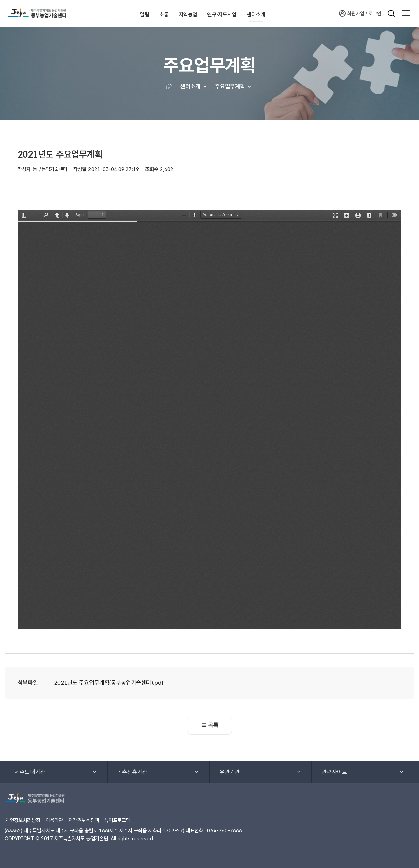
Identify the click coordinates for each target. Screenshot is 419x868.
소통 (157, 13)
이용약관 (54, 820)
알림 (126, 13)
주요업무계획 (230, 86)
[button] (406, 13)
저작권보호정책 (84, 820)
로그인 (375, 14)
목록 (209, 725)
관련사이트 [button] (334, 772)
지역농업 (193, 13)
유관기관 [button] (230, 772)
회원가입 (352, 13)
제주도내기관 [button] (30, 772)
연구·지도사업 (242, 13)
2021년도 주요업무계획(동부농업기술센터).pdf (109, 683)
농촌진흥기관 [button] (132, 772)
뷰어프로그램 (117, 820)
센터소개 (291, 13)
